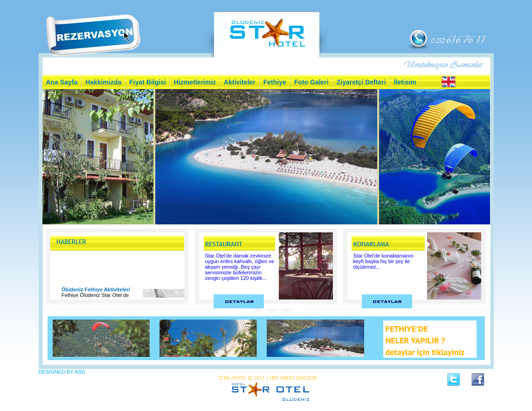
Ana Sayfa (62, 82)
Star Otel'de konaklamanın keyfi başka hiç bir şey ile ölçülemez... (383, 261)
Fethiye (275, 82)
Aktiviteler (240, 82)
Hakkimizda (103, 82)
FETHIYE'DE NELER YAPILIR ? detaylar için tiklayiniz (425, 340)
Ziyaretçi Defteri (361, 82)
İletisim (405, 82)
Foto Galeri (311, 82)
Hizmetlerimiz (195, 82)
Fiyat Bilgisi (148, 82)
